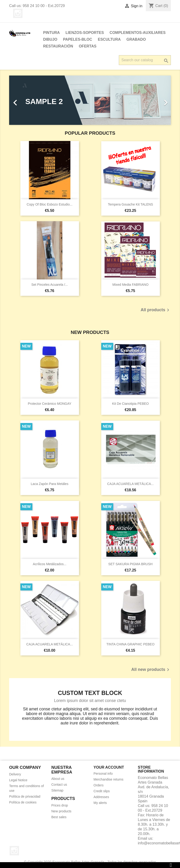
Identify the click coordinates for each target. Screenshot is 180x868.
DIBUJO (50, 39)
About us (58, 779)
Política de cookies (23, 802)
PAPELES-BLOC (78, 39)
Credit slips (102, 791)
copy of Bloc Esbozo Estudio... (50, 204)
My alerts (100, 803)
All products (156, 310)
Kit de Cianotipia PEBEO (130, 404)
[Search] (145, 60)
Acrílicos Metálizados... (50, 564)
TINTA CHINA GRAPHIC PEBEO (130, 644)
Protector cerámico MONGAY (50, 404)
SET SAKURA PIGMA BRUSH (130, 564)
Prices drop (60, 805)
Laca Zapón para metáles (49, 484)
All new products (151, 670)
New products (61, 811)
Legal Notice (18, 780)
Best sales (59, 817)
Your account (109, 767)
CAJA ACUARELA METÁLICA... (130, 484)
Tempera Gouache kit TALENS (130, 204)
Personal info (103, 774)
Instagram (18, 13)
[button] (21, 100)
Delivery (15, 774)
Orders (99, 785)
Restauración (58, 46)
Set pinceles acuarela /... (50, 285)
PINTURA (51, 33)
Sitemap (57, 790)
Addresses (101, 797)
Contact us (59, 785)
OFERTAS (88, 46)
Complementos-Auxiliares (138, 33)
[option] (90, 100)
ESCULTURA (109, 39)
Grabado (136, 39)
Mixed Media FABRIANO (130, 285)
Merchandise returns (109, 779)
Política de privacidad (25, 796)
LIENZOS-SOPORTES (85, 33)
